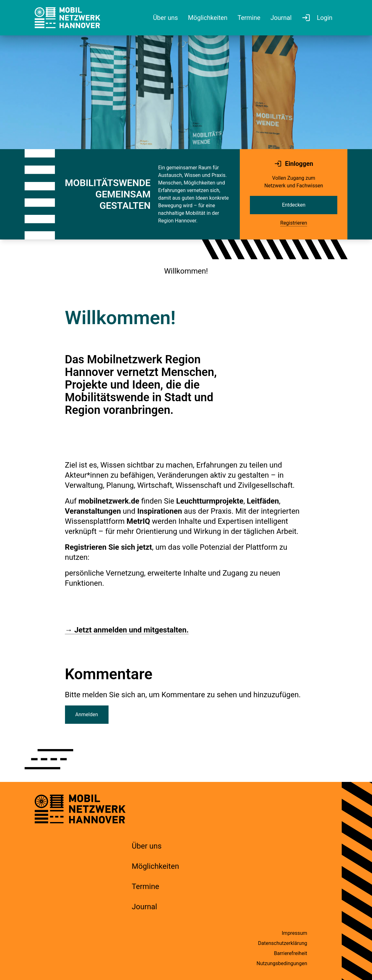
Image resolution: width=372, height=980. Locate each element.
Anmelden (87, 714)
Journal (145, 907)
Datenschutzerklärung (283, 943)
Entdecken (294, 205)
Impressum (295, 933)
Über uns (147, 846)
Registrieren (294, 223)
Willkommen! (186, 271)
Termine (146, 886)
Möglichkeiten (156, 866)
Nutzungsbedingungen (282, 963)
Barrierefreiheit (290, 953)
